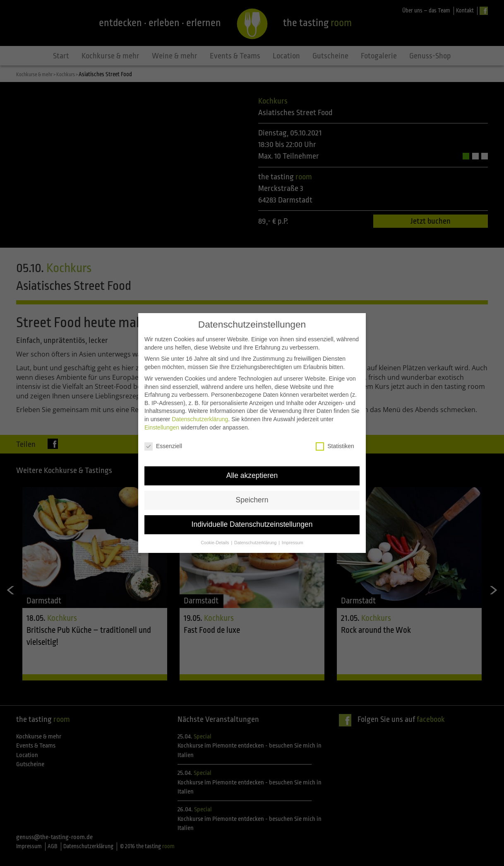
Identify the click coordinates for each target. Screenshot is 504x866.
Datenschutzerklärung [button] (256, 539)
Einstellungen (162, 424)
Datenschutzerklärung (200, 416)
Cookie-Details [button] (215, 539)
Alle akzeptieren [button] (252, 473)
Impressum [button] (293, 539)
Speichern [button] (252, 497)
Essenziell (163, 443)
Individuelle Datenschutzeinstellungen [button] (252, 521)
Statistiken (335, 443)
